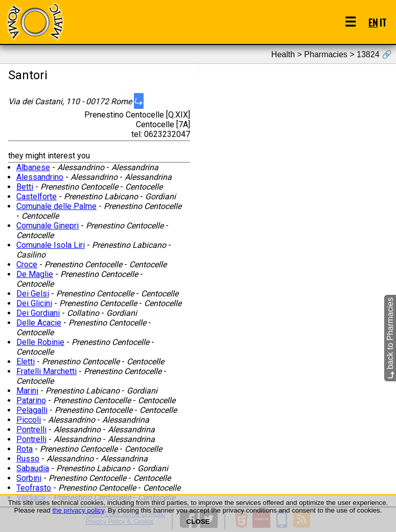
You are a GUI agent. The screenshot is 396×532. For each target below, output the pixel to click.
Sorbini (29, 478)
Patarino (31, 400)
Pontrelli (31, 430)
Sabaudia (33, 468)
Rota (25, 449)
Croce (27, 264)
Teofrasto (34, 488)
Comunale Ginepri (48, 226)
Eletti (26, 362)
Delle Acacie (39, 323)
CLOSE (198, 522)
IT (383, 22)
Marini (27, 391)
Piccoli (29, 420)
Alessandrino (40, 177)
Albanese (33, 167)
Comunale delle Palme (56, 206)
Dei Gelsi (33, 294)
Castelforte (37, 196)
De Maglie (35, 274)
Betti (25, 187)
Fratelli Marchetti (46, 371)
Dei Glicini (34, 303)
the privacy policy (78, 510)
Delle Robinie (40, 342)
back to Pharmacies (390, 338)
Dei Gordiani (38, 313)
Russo (28, 459)
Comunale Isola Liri (51, 245)
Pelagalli (32, 410)
